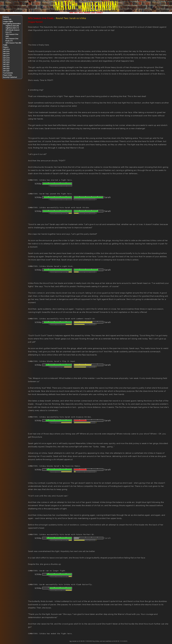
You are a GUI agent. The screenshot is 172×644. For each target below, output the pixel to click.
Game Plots (7, 19)
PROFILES (87, 13)
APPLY (81, 13)
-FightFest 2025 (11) (12, 28)
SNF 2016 (6, 54)
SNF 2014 (6, 49)
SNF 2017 (6, 56)
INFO (76, 13)
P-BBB (5, 45)
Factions (6, 17)
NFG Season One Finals (41, 18)
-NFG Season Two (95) (13, 43)
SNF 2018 (6, 58)
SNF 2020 (6, 62)
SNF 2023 (6, 69)
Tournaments (8, 73)
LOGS (93, 13)
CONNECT (99, 13)
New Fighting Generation (12, 24)
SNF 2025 (6, 71)
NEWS (71, 13)
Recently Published (10, 77)
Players (6, 47)
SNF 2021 (6, 64)
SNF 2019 (6, 60)
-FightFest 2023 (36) (12, 26)
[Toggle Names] (35, 22)
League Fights (8, 21)
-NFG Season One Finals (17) (12, 40)
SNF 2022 (6, 66)
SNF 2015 (6, 51)
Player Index (8, 75)
